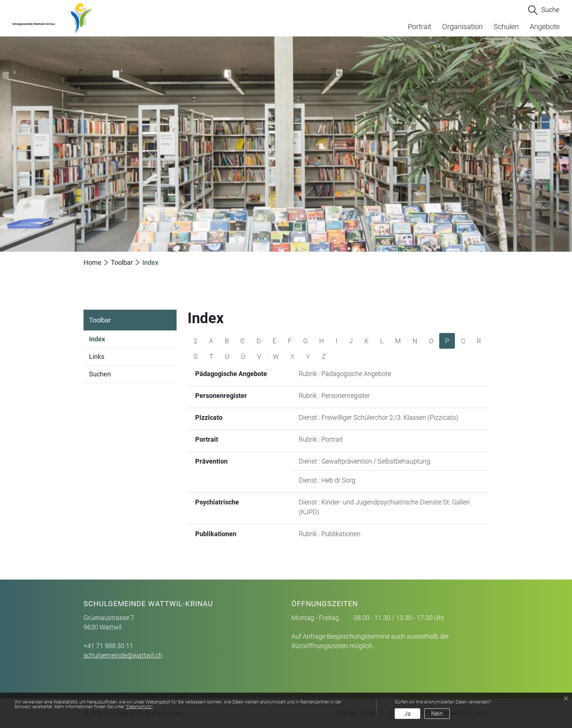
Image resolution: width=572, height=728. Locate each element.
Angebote (545, 27)
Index (97, 342)
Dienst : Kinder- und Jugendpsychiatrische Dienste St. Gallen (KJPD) (384, 507)
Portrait (420, 27)
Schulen (506, 27)
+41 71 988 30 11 (108, 646)
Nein (437, 714)
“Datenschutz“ (139, 707)
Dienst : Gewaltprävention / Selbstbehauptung (364, 461)
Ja (407, 714)
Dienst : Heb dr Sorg (327, 480)
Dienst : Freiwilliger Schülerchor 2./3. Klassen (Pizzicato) (378, 417)
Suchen (100, 374)
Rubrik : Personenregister (334, 396)
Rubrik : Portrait (321, 439)
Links (97, 357)
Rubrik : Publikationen (330, 534)
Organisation (462, 27)
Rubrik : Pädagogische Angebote (345, 374)
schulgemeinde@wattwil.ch (123, 655)
